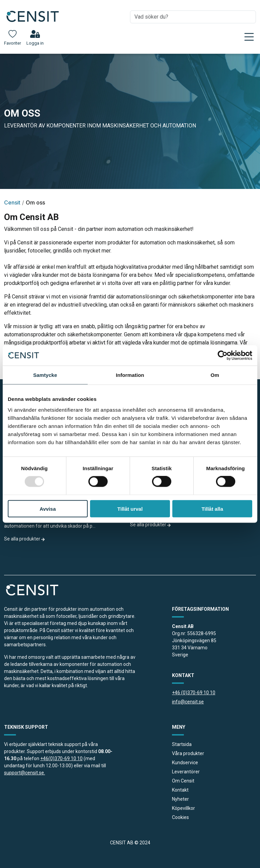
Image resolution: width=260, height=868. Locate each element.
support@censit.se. (25, 773)
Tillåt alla (212, 509)
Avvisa (48, 509)
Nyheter (180, 799)
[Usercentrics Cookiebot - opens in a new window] (223, 356)
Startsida (182, 744)
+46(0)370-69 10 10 (61, 758)
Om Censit (183, 781)
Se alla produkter (25, 539)
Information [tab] (130, 375)
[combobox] (193, 17)
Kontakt (180, 790)
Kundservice (185, 763)
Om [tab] (215, 375)
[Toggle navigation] (249, 37)
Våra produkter (188, 753)
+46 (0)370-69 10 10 (194, 693)
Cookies (180, 817)
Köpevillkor (183, 808)
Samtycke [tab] (45, 375)
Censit (12, 202)
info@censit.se (188, 702)
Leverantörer (186, 772)
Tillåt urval (130, 509)
